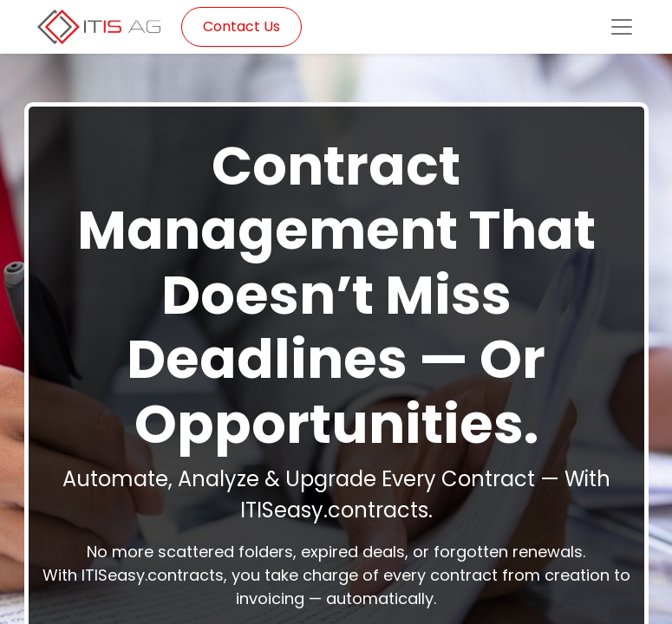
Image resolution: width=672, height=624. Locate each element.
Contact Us (241, 26)
